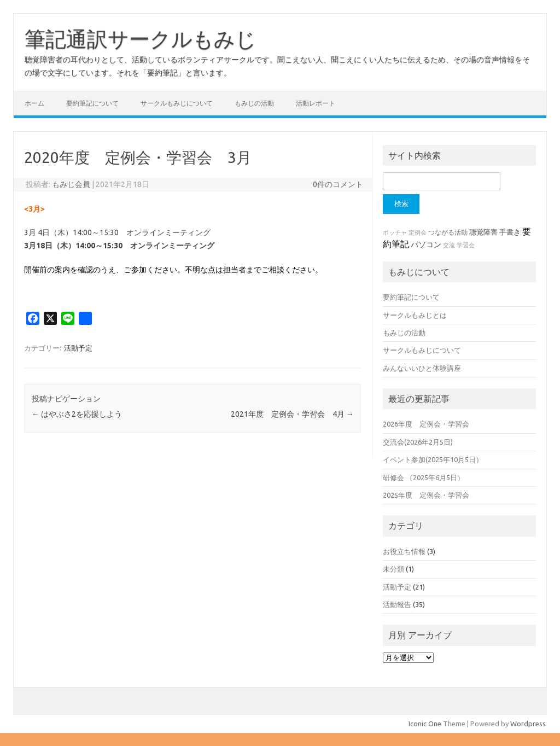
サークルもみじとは (415, 315)
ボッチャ (395, 232)
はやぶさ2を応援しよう (77, 414)
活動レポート (316, 103)
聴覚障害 (483, 232)
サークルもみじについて (177, 103)
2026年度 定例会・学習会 (426, 424)
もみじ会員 (71, 184)
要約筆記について (92, 103)
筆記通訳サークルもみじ (141, 39)
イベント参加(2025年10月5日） (433, 459)
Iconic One (425, 724)
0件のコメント (338, 184)
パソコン (426, 244)
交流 (449, 245)
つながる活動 (448, 232)
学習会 (466, 245)
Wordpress (528, 724)
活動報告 (397, 604)
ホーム (34, 103)
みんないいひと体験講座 (422, 368)
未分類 (393, 569)
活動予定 (78, 348)
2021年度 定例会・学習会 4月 (292, 414)
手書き (510, 232)
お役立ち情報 (404, 551)
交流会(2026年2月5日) (418, 442)
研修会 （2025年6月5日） (424, 477)
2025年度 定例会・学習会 (426, 495)
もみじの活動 (254, 103)
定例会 (418, 232)
